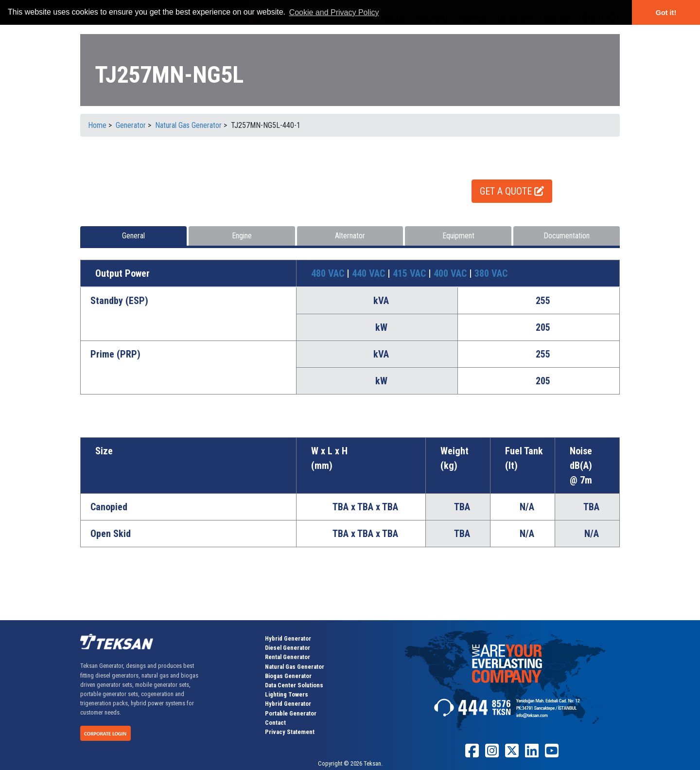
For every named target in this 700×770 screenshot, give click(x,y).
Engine (242, 236)
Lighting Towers (287, 694)
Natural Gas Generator (295, 667)
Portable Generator (291, 713)
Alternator (350, 236)
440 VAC (370, 273)
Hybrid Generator (288, 638)
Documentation (567, 236)
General (133, 236)
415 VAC (411, 273)
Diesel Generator (288, 648)
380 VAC (491, 273)
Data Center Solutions (294, 685)
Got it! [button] (666, 13)
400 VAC (451, 273)
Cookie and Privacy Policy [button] (334, 12)
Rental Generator (288, 657)
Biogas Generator (288, 676)
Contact (275, 723)
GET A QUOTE (512, 191)
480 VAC (329, 273)
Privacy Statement (290, 732)
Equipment (458, 236)
